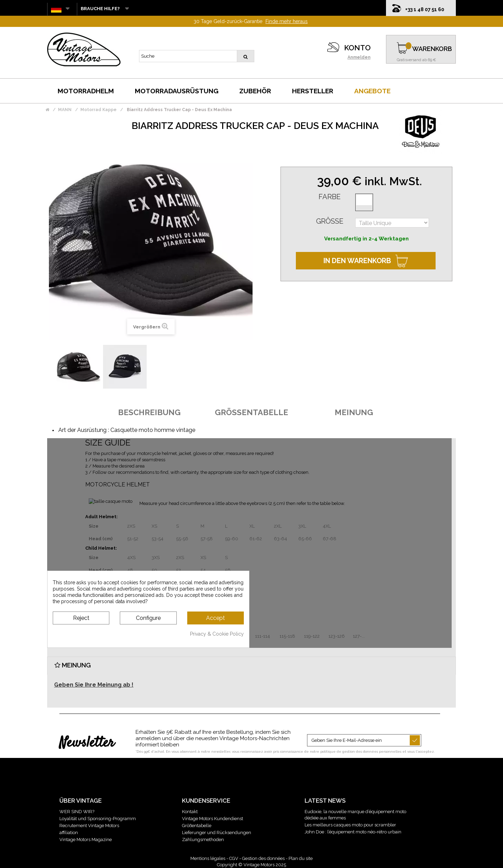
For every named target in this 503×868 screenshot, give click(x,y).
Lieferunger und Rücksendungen (217, 833)
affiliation (69, 833)
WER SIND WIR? (77, 812)
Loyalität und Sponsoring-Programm (98, 819)
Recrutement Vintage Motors (89, 826)
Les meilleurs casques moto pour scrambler (350, 825)
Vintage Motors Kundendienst (213, 819)
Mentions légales (208, 858)
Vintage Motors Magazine (86, 840)
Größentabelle (197, 826)
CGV (234, 858)
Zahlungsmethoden (203, 840)
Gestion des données (263, 858)
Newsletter (87, 743)
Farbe (330, 197)
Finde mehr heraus (287, 21)
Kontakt (190, 812)
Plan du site (301, 858)
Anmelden (359, 57)
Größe (330, 221)
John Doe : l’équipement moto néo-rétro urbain (353, 832)
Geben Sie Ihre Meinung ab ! (94, 685)
